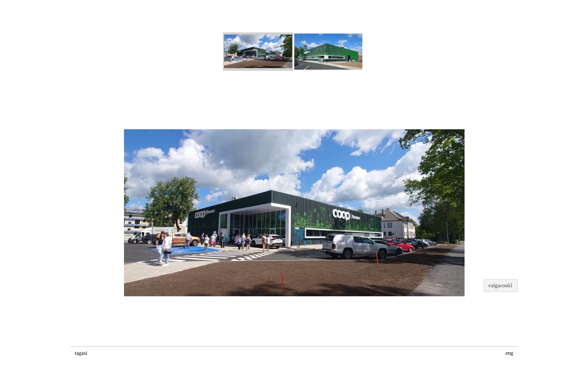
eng (509, 353)
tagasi (81, 353)
